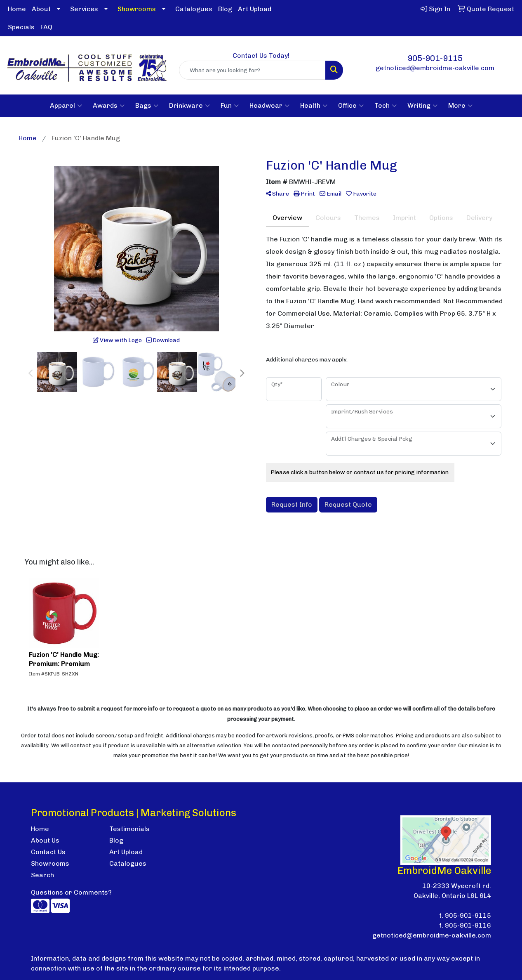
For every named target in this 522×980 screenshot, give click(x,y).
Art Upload (255, 9)
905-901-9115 (435, 58)
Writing (422, 106)
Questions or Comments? (71, 892)
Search (42, 875)
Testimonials (129, 829)
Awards (109, 106)
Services (84, 9)
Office (351, 106)
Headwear (269, 106)
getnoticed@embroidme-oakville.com (435, 68)
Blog (225, 9)
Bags (147, 106)
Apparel (66, 106)
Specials (21, 27)
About (41, 9)
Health (314, 106)
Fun (230, 106)
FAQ (46, 27)
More (460, 106)
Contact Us (48, 852)
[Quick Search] (252, 70)
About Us (45, 840)
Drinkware (189, 106)
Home (17, 9)
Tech (386, 106)
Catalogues (194, 9)
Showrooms (50, 863)
